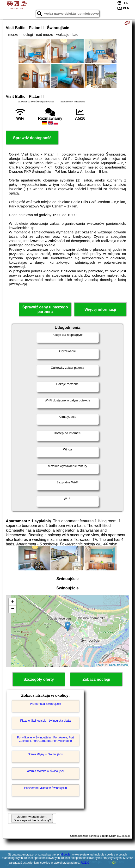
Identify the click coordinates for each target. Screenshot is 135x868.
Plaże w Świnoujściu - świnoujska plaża (45, 721)
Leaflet (100, 665)
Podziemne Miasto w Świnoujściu (46, 788)
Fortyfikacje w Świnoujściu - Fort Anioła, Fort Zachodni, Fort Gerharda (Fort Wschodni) (45, 739)
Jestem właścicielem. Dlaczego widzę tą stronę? (32, 818)
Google (66, 855)
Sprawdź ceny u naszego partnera (45, 309)
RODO (85, 863)
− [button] (13, 609)
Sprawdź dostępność (32, 138)
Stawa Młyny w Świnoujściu (46, 754)
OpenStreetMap (118, 665)
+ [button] (13, 602)
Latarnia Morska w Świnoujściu (46, 771)
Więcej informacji (100, 309)
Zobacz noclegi (96, 679)
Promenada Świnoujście (46, 704)
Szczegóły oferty (39, 679)
